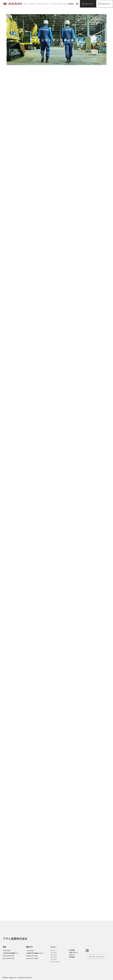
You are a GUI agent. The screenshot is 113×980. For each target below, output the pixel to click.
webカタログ (88, 4)
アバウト (32, 4)
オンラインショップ (97, 957)
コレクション (62, 4)
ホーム (26, 4)
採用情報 (71, 4)
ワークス (54, 4)
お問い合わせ (105, 4)
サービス (39, 4)
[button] (104, 40)
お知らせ (72, 955)
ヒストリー (46, 4)
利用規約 (72, 957)
